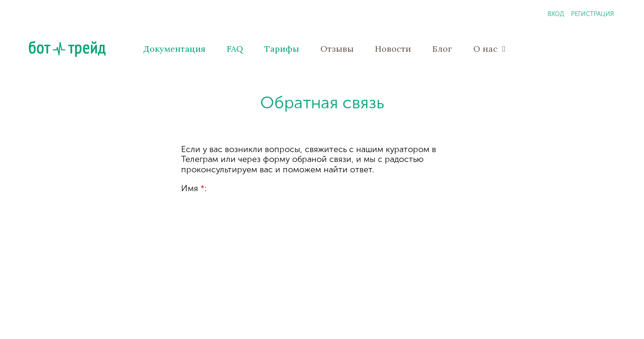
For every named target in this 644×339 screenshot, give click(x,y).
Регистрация (592, 14)
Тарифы (282, 49)
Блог (442, 49)
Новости (393, 49)
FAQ (235, 49)
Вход (556, 14)
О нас (489, 49)
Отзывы (337, 49)
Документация (175, 49)
